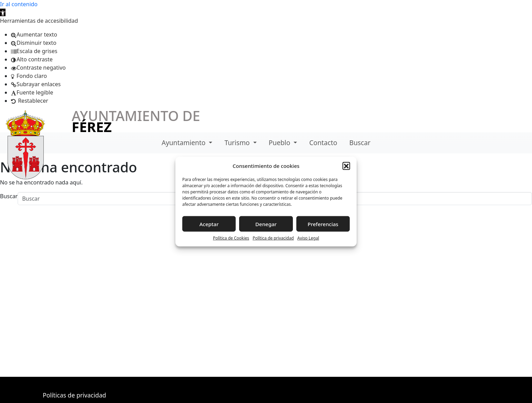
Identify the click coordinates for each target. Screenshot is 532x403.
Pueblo (280, 143)
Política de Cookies (231, 238)
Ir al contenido (19, 4)
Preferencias (323, 224)
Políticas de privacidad (74, 395)
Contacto (323, 143)
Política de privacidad (273, 238)
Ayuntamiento (185, 143)
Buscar (360, 143)
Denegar (266, 224)
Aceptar (209, 224)
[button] (3, 12)
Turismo (238, 143)
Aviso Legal (308, 238)
